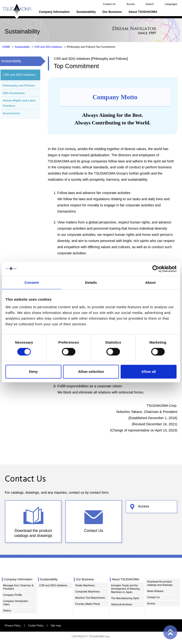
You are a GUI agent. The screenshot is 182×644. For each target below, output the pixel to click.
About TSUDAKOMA (143, 12)
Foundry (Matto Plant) (87, 604)
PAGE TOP (170, 632)
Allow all (149, 372)
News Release (155, 591)
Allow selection (91, 372)
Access (131, 4)
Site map (56, 625)
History (7, 611)
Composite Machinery (87, 592)
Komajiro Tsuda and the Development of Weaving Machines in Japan (125, 589)
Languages (171, 4)
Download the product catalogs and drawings (33, 533)
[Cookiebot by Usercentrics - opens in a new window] (156, 269)
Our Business (112, 12)
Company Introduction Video (16, 603)
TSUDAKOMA (17, 11)
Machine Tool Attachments (90, 598)
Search (150, 4)
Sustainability (86, 12)
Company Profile (13, 595)
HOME (6, 47)
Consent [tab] (32, 282)
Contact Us (109, 4)
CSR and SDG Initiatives (48, 47)
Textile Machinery (85, 585)
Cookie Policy (36, 625)
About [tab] (150, 282)
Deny (33, 372)
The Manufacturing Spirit (125, 598)
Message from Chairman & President (18, 587)
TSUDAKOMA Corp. (100, 637)
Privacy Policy (13, 625)
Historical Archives (122, 604)
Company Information (54, 12)
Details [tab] (91, 282)
